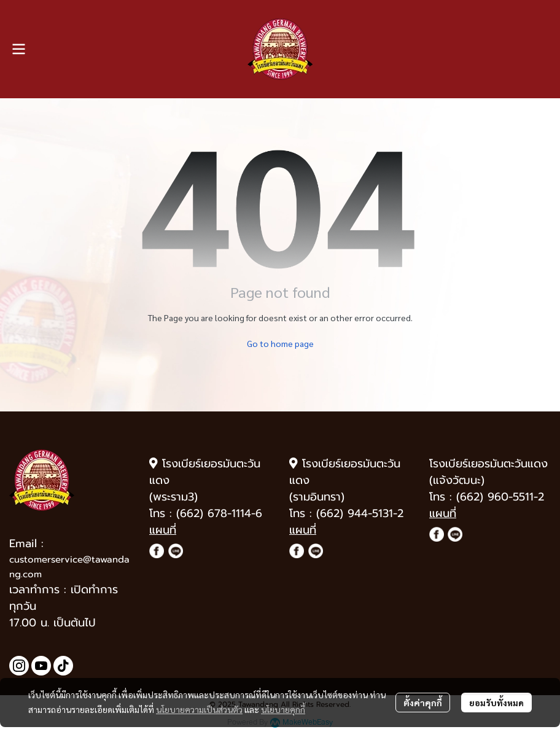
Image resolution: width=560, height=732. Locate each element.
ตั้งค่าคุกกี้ (423, 703)
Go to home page (280, 343)
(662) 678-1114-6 (219, 513)
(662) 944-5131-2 (360, 513)
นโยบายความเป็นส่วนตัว (199, 709)
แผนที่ (163, 530)
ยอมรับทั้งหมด (496, 703)
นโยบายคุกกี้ (283, 709)
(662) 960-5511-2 (500, 497)
